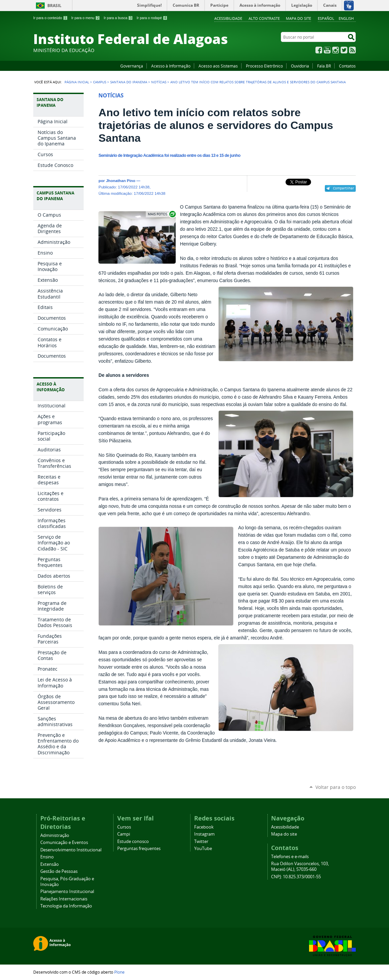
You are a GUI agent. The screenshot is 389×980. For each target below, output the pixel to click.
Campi (124, 834)
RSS (352, 50)
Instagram (336, 50)
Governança (132, 66)
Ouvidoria (300, 66)
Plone (119, 972)
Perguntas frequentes (139, 849)
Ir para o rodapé (152, 18)
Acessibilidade (228, 18)
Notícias (159, 82)
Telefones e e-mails (290, 857)
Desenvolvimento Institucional (71, 850)
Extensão (50, 864)
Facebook (319, 50)
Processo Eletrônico (264, 66)
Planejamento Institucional (67, 892)
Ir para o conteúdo (50, 18)
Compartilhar (343, 188)
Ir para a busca (118, 18)
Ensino (47, 857)
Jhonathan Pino (120, 181)
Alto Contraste (264, 18)
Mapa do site (298, 18)
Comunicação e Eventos (64, 842)
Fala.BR (324, 66)
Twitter (344, 50)
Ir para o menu (85, 18)
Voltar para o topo (336, 787)
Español (326, 18)
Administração (55, 835)
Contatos (347, 66)
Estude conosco (133, 841)
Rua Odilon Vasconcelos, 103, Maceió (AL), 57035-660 (300, 866)
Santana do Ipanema (129, 82)
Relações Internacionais (64, 899)
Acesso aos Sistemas (218, 66)
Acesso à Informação (171, 66)
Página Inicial (77, 82)
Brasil (54, 6)
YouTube (327, 50)
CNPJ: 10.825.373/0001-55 (296, 877)
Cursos (124, 827)
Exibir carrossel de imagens (161, 214)
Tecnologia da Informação (66, 906)
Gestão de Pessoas (59, 871)
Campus (100, 82)
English (346, 18)
